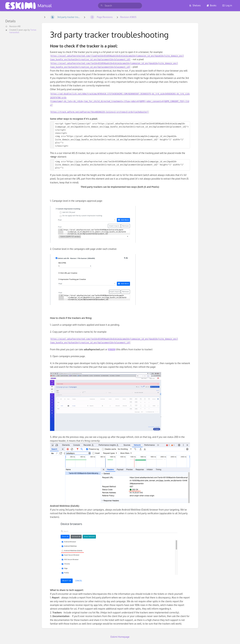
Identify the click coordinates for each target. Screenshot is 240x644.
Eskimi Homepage (120, 637)
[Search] (102, 6)
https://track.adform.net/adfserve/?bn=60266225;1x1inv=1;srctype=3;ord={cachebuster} (100, 112)
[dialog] (234, 637)
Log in (227, 5)
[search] (120, 6)
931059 (112, 349)
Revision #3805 (128, 17)
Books (211, 5)
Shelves (195, 5)
